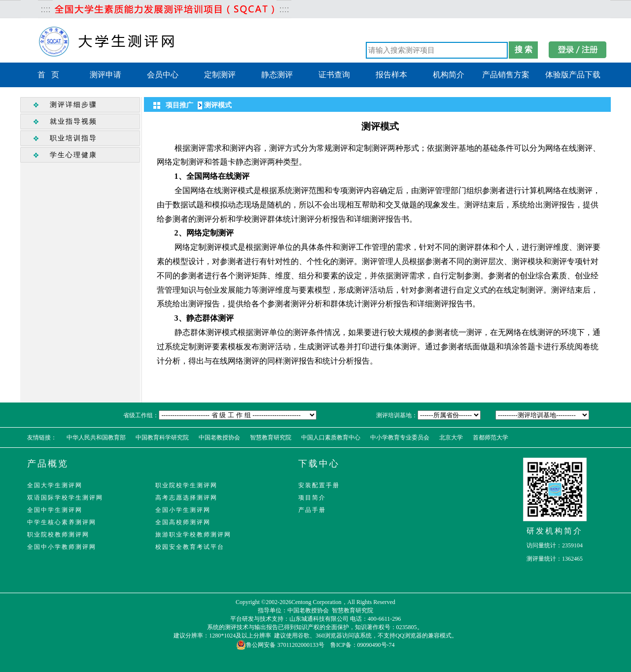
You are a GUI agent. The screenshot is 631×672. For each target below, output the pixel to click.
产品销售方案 (506, 75)
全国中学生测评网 (55, 510)
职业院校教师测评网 (58, 535)
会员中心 (163, 75)
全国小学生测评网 (183, 510)
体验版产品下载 (573, 75)
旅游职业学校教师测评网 (193, 535)
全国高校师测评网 (183, 522)
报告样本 (391, 75)
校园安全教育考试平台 (190, 547)
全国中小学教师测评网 (62, 547)
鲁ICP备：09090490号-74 (363, 645)
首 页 (48, 75)
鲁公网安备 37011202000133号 (280, 645)
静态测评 (277, 75)
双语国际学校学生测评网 (65, 498)
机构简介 (449, 75)
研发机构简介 (555, 531)
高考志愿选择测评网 (186, 498)
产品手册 (312, 510)
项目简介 (312, 498)
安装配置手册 (319, 485)
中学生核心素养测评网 (62, 522)
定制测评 (220, 75)
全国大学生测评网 (55, 485)
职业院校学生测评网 (186, 485)
